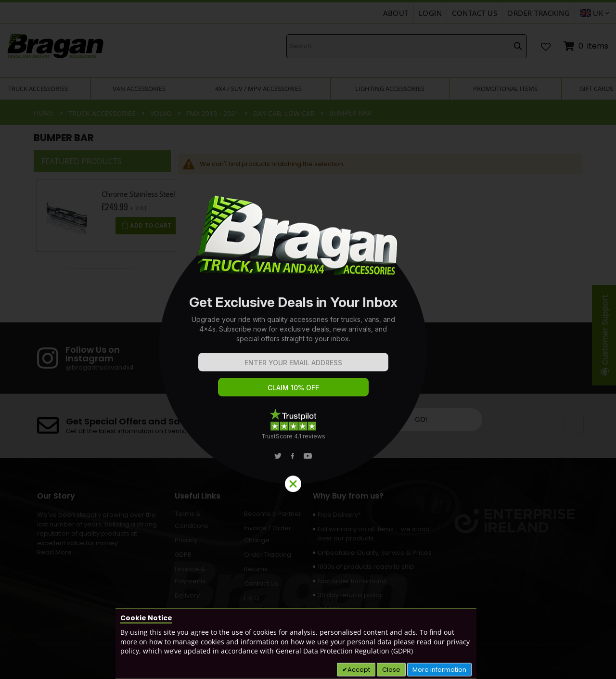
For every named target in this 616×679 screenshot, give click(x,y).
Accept (359, 669)
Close (391, 669)
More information (439, 669)
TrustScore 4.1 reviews (293, 436)
